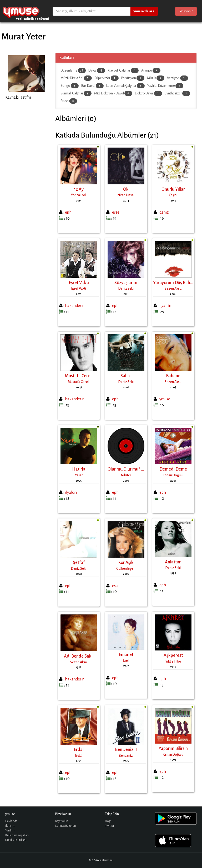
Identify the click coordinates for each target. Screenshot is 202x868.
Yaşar (79, 475)
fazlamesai (106, 860)
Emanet (126, 655)
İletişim (10, 826)
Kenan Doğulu (173, 475)
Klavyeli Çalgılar (123, 70)
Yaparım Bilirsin (173, 749)
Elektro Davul (148, 93)
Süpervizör (107, 78)
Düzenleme (73, 70)
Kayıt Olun (62, 821)
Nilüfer (126, 475)
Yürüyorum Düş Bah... (173, 283)
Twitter (110, 826)
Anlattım (173, 562)
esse (116, 212)
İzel (126, 661)
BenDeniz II (126, 750)
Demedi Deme (173, 469)
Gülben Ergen (126, 569)
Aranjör (151, 70)
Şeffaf (79, 563)
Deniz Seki (126, 289)
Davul (97, 70)
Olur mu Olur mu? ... (126, 469)
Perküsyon (133, 78)
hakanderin (75, 306)
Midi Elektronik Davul (113, 93)
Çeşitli (173, 195)
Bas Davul (92, 86)
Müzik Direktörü (76, 78)
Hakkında (11, 821)
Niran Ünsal (126, 195)
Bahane (173, 376)
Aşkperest (173, 655)
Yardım (10, 831)
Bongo (70, 86)
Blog (108, 821)
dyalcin (165, 306)
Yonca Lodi (79, 195)
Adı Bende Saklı (79, 656)
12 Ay (79, 189)
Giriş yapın (186, 11)
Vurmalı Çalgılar (76, 93)
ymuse (21, 11)
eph (68, 212)
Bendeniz (126, 756)
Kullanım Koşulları (17, 835)
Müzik (156, 78)
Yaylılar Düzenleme (165, 86)
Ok (126, 189)
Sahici (126, 376)
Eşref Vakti (79, 283)
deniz (164, 212)
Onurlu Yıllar (173, 189)
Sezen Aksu (173, 289)
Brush (69, 101)
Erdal (79, 750)
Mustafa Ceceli (79, 376)
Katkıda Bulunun (66, 826)
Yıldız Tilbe (173, 662)
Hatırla (79, 469)
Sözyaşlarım (126, 283)
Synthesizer (177, 93)
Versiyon (178, 78)
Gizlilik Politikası (16, 840)
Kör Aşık (126, 563)
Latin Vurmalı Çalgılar (125, 86)
